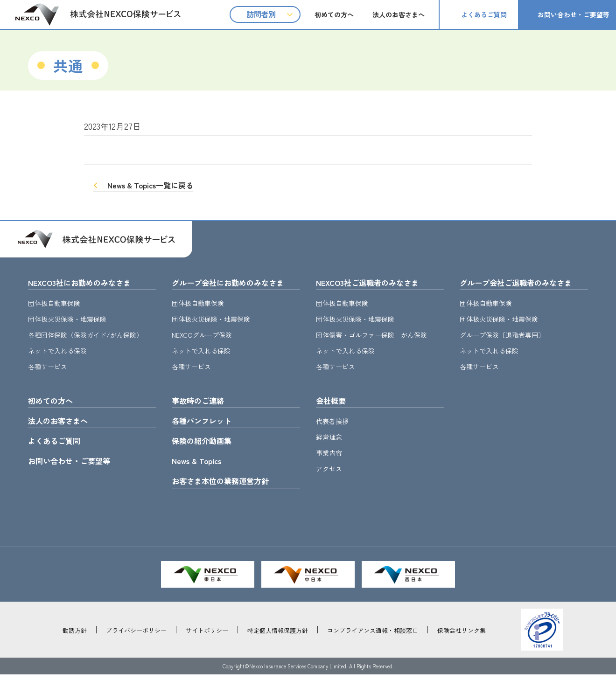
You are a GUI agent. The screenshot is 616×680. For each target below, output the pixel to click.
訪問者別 (261, 14)
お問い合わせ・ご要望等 (574, 14)
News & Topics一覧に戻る (150, 185)
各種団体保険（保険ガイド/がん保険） (85, 336)
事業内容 (329, 455)
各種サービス (48, 368)
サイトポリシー (207, 636)
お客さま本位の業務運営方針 (226, 486)
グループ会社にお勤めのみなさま (235, 283)
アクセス (329, 471)
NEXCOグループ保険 (202, 336)
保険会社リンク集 (462, 636)
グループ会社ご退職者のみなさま (523, 283)
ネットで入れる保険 (57, 352)
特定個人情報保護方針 (278, 636)
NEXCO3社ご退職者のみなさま (373, 283)
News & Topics (199, 465)
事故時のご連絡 (201, 402)
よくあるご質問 (484, 14)
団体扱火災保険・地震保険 (67, 320)
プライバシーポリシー (136, 636)
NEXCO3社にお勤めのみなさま (85, 283)
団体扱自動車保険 (54, 304)
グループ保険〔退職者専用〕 (502, 336)
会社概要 (333, 402)
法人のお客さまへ (399, 14)
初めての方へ (334, 14)
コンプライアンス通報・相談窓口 (373, 636)
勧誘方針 (75, 636)
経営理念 (329, 439)
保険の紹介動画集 (205, 444)
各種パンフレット (205, 423)
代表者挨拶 (332, 423)
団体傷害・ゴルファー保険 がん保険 (371, 336)
